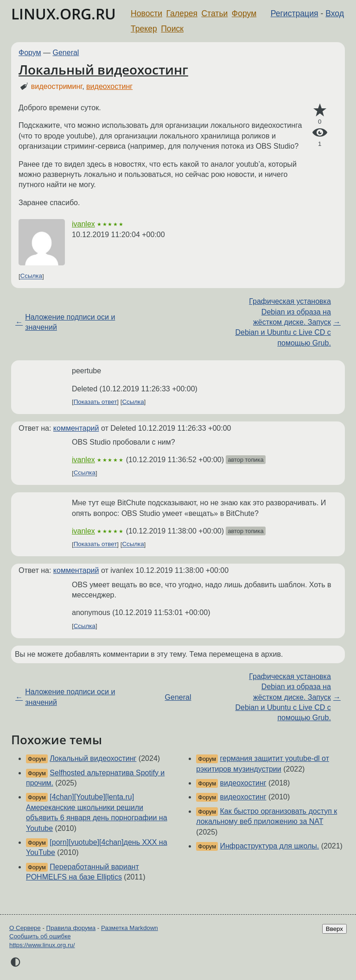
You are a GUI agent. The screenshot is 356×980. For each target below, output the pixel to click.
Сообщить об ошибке (40, 936)
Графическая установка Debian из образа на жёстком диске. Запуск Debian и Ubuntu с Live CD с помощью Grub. (283, 322)
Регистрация (295, 13)
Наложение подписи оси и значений (70, 322)
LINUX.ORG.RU (64, 14)
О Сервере (25, 928)
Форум (244, 13)
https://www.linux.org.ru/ (42, 945)
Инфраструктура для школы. (270, 846)
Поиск (172, 29)
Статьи (214, 13)
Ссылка (31, 276)
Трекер (144, 29)
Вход (335, 13)
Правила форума (71, 928)
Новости (146, 13)
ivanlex (83, 224)
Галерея (182, 13)
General (66, 53)
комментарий (76, 428)
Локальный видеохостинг (103, 69)
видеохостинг (109, 86)
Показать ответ (95, 402)
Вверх (334, 929)
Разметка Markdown (130, 928)
